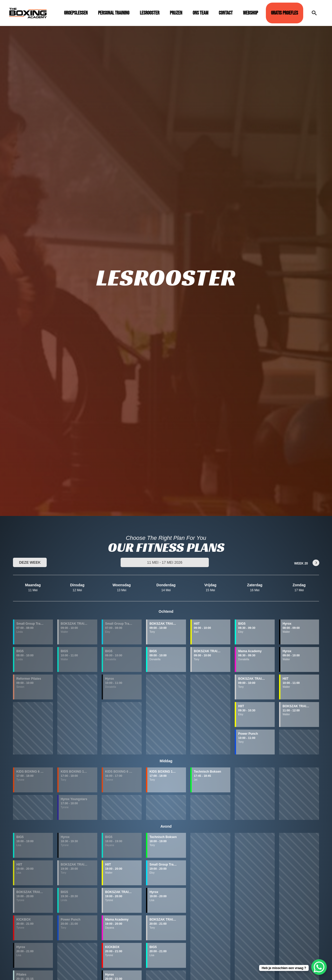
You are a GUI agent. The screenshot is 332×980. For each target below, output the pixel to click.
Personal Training (114, 13)
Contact (226, 13)
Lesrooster (150, 13)
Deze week (30, 562)
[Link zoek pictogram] (314, 13)
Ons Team (201, 13)
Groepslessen (76, 13)
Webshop (251, 13)
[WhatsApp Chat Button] (319, 967)
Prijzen (176, 13)
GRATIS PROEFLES (285, 13)
